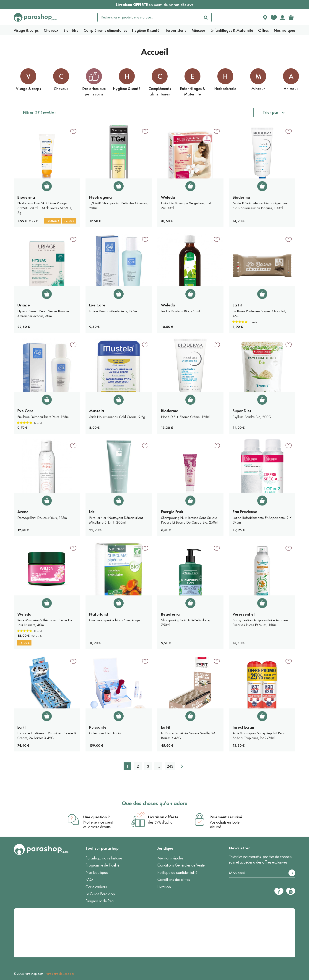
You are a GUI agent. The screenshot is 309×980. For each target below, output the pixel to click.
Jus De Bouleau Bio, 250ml (180, 311)
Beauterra (170, 614)
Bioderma (26, 197)
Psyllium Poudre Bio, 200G (252, 417)
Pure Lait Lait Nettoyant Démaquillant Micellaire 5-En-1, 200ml (116, 520)
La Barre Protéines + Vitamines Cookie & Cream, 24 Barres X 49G (47, 735)
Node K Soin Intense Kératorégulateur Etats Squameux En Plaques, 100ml (260, 205)
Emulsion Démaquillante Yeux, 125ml (43, 417)
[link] (291, 17)
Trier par (271, 112)
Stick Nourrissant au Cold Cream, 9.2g (117, 417)
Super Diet (242, 411)
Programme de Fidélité (102, 865)
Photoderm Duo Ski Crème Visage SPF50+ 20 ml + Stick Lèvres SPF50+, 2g (45, 208)
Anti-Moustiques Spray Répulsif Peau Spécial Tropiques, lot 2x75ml (259, 735)
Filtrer (39, 112)
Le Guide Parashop (100, 894)
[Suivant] (182, 766)
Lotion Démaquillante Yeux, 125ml (113, 311)
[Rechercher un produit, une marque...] (149, 17)
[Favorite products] (274, 17)
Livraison (164, 887)
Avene (23, 512)
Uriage (24, 305)
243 (170, 766)
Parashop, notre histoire (104, 858)
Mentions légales (170, 858)
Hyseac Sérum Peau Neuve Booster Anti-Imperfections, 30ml (43, 313)
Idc (92, 512)
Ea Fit (237, 305)
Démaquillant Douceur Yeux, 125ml (42, 518)
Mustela (97, 411)
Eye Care (97, 305)
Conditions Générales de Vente (181, 865)
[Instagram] (291, 891)
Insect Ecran (243, 727)
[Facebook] (279, 891)
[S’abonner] (292, 873)
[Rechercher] (206, 17)
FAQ (89, 880)
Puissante (98, 727)
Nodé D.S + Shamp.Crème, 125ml (186, 417)
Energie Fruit (172, 512)
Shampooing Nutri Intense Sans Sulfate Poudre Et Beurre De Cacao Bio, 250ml (190, 520)
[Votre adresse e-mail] (262, 873)
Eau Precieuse (245, 512)
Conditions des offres (174, 880)
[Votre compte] (282, 17)
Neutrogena (100, 197)
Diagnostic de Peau (100, 901)
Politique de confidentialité (177, 872)
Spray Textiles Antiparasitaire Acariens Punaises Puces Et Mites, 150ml (260, 622)
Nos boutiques (97, 872)
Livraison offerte (163, 817)
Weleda (168, 197)
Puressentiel (244, 614)
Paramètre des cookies (60, 974)
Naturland (99, 614)
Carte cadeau (96, 887)
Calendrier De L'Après (105, 733)
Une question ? (96, 817)
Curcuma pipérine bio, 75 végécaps (115, 620)
